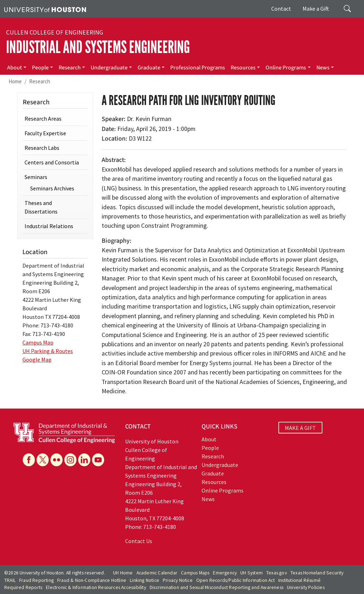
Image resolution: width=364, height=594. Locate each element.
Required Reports (23, 587)
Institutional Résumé (299, 580)
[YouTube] (98, 460)
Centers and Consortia (52, 162)
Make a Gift (316, 9)
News (323, 68)
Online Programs (286, 68)
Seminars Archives (52, 188)
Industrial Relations (49, 226)
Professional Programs (198, 68)
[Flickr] (57, 460)
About (15, 68)
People (40, 68)
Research (70, 68)
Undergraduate (109, 68)
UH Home (123, 573)
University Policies (306, 587)
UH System (251, 573)
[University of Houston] (45, 9)
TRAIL (10, 580)
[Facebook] (29, 460)
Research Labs (42, 148)
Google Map (37, 359)
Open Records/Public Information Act (235, 580)
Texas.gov (277, 573)
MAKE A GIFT (300, 427)
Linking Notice (144, 580)
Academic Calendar (157, 573)
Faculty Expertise (45, 133)
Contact (281, 9)
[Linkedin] (84, 460)
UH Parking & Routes (48, 351)
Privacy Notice (178, 580)
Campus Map (38, 342)
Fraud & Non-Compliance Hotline (92, 580)
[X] (43, 460)
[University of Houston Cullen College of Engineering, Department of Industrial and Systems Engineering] (64, 432)
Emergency (225, 573)
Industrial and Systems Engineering (98, 47)
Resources (243, 68)
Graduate (149, 68)
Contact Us (139, 541)
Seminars (36, 177)
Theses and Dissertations (41, 207)
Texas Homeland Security (317, 573)
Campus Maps (195, 573)
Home (15, 81)
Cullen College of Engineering (55, 32)
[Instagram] (70, 460)
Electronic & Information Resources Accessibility (96, 587)
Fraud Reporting (36, 580)
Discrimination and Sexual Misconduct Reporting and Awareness (216, 587)
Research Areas (43, 119)
